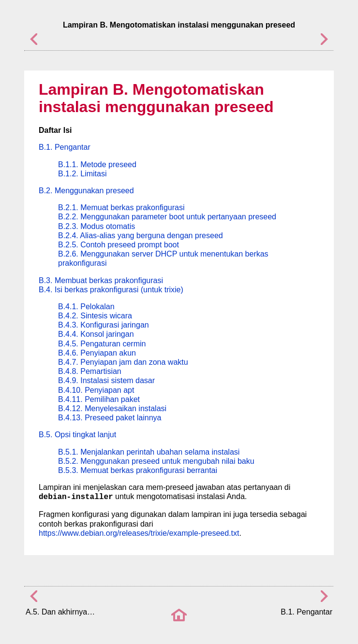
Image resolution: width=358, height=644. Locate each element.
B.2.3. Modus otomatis (97, 226)
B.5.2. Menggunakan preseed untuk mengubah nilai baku (156, 461)
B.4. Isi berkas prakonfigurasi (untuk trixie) (111, 290)
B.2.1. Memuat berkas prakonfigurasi (121, 208)
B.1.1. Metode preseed (97, 165)
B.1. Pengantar (65, 147)
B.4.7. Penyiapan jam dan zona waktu (123, 362)
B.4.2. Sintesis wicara (95, 316)
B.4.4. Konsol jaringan (96, 334)
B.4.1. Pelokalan (86, 307)
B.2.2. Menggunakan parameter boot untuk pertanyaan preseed (167, 217)
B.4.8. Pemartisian (90, 371)
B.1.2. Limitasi (82, 174)
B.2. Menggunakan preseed (86, 191)
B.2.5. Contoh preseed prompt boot (119, 245)
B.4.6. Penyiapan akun (97, 353)
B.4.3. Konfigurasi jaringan (104, 325)
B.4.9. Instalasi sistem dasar (106, 380)
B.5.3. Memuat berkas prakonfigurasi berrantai (138, 470)
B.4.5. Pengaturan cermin (102, 344)
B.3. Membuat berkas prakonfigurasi (101, 280)
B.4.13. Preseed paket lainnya (110, 418)
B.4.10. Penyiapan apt (96, 390)
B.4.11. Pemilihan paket (99, 399)
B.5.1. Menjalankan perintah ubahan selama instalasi (149, 452)
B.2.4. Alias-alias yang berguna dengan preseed (141, 236)
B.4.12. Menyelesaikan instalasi (112, 408)
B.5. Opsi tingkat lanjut (77, 435)
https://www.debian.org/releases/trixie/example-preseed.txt (139, 533)
